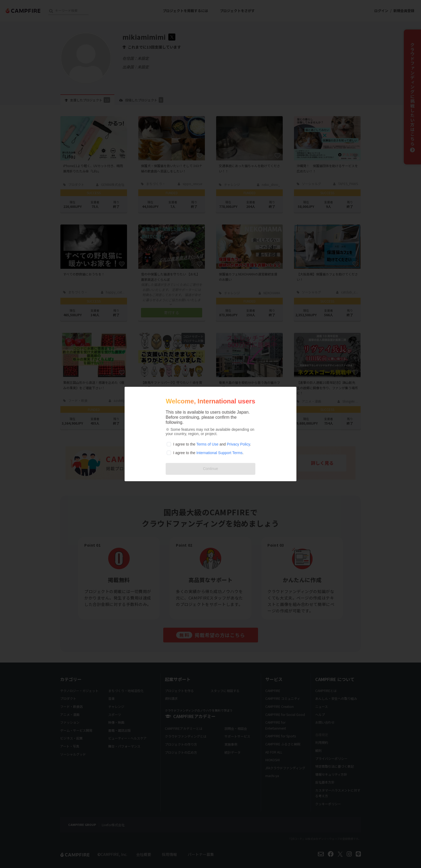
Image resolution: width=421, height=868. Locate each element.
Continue (210, 469)
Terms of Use (207, 444)
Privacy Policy (238, 444)
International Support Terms (219, 453)
